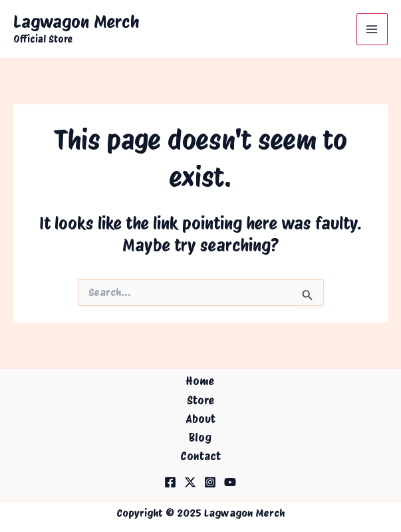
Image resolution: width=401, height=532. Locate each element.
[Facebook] (170, 482)
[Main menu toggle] (372, 29)
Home (200, 381)
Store (200, 400)
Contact (200, 456)
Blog (200, 438)
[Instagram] (210, 482)
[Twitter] (190, 482)
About (200, 419)
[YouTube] (230, 482)
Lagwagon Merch (76, 22)
